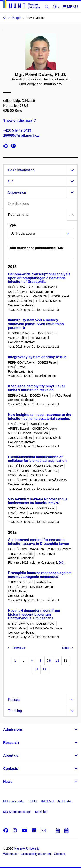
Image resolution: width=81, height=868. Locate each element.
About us (11, 755)
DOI (61, 562)
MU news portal (14, 801)
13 (36, 669)
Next (68, 648)
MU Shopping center (17, 812)
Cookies (60, 854)
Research (11, 743)
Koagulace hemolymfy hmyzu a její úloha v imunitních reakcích (37, 388)
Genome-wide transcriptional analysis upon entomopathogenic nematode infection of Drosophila (39, 278)
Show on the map (20, 121)
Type (12, 225)
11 (57, 661)
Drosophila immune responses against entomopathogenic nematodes (40, 575)
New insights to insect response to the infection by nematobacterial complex (40, 417)
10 (49, 661)
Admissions (13, 729)
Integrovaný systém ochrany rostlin (37, 357)
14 (45, 669)
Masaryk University (27, 848)
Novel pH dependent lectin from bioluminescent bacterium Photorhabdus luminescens (34, 614)
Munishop (42, 812)
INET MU (47, 801)
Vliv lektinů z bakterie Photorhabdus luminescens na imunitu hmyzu (38, 501)
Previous (17, 648)
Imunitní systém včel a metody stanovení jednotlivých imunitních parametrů (36, 324)
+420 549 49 (17, 131)
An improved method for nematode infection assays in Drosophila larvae (38, 542)
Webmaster (11, 854)
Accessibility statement (36, 854)
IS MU (33, 801)
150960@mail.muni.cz (21, 136)
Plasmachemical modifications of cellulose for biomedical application (37, 459)
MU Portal (65, 801)
